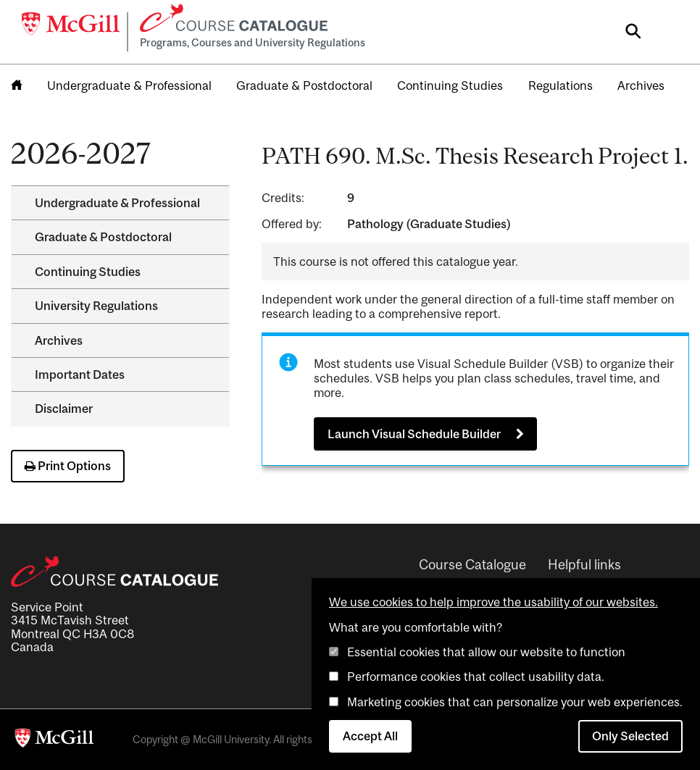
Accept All (370, 736)
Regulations (561, 85)
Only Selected (630, 736)
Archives (641, 85)
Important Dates (80, 374)
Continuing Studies (450, 85)
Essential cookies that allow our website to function (486, 652)
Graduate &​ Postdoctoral (103, 237)
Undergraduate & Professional (129, 85)
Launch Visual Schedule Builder (414, 434)
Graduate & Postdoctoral (304, 85)
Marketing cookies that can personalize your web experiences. (515, 702)
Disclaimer (64, 409)
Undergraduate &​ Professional (117, 203)
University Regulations (96, 306)
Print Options (68, 466)
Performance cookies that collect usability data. (476, 677)
